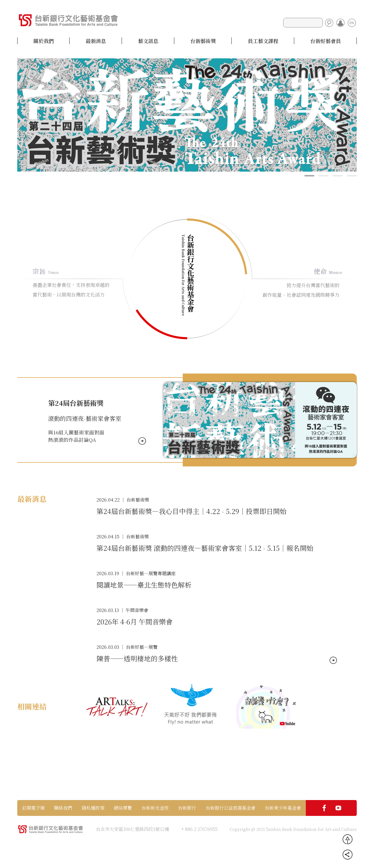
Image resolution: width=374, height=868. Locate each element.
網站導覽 (123, 808)
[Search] (303, 23)
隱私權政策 (93, 808)
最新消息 (96, 41)
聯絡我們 (63, 808)
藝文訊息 (148, 41)
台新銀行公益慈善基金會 (231, 808)
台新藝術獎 (203, 41)
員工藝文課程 (263, 41)
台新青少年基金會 (283, 808)
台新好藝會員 (326, 41)
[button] (309, 176)
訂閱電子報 (33, 808)
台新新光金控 (155, 808)
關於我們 (44, 41)
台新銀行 (187, 808)
